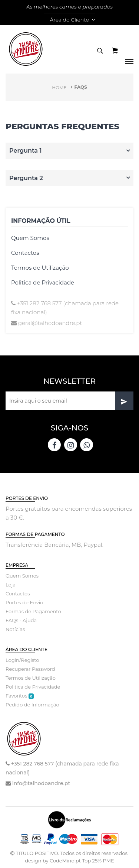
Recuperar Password (30, 669)
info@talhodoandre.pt (41, 783)
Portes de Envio (24, 602)
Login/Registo (22, 660)
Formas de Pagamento (33, 611)
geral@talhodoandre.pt (50, 323)
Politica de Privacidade (43, 282)
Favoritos (20, 696)
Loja (11, 585)
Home (59, 87)
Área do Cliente (72, 20)
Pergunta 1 (26, 151)
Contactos (25, 253)
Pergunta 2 (26, 178)
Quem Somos (30, 238)
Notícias (15, 629)
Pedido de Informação (32, 705)
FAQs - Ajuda (21, 620)
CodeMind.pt (65, 861)
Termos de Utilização (40, 268)
